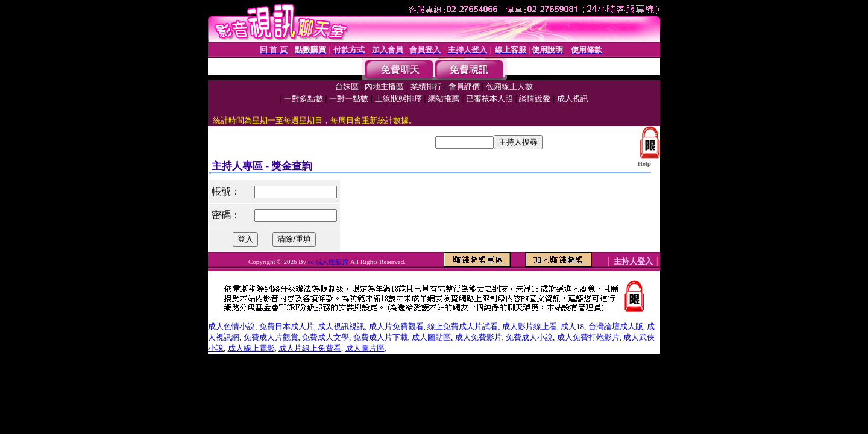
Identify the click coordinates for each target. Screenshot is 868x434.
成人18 (572, 326)
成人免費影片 (479, 337)
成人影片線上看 (530, 326)
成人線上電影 (251, 348)
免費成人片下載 (381, 337)
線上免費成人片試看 (463, 326)
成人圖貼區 (431, 337)
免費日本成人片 (287, 326)
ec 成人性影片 (329, 262)
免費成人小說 (529, 337)
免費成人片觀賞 (271, 337)
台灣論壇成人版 (616, 326)
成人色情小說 (231, 326)
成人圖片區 (365, 348)
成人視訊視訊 (341, 326)
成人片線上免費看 (310, 348)
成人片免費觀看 (396, 326)
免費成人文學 (325, 337)
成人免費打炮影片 (588, 337)
